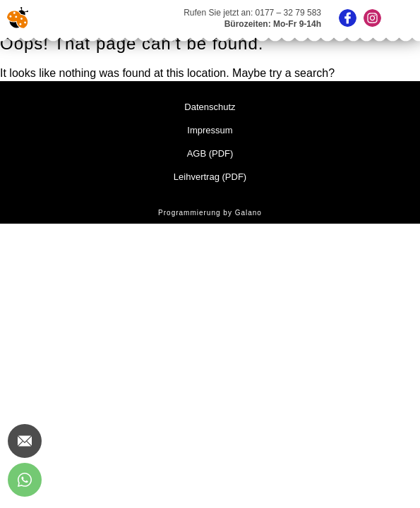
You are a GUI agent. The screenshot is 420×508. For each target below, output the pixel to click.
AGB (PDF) (210, 153)
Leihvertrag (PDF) (210, 177)
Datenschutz (210, 107)
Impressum (210, 130)
